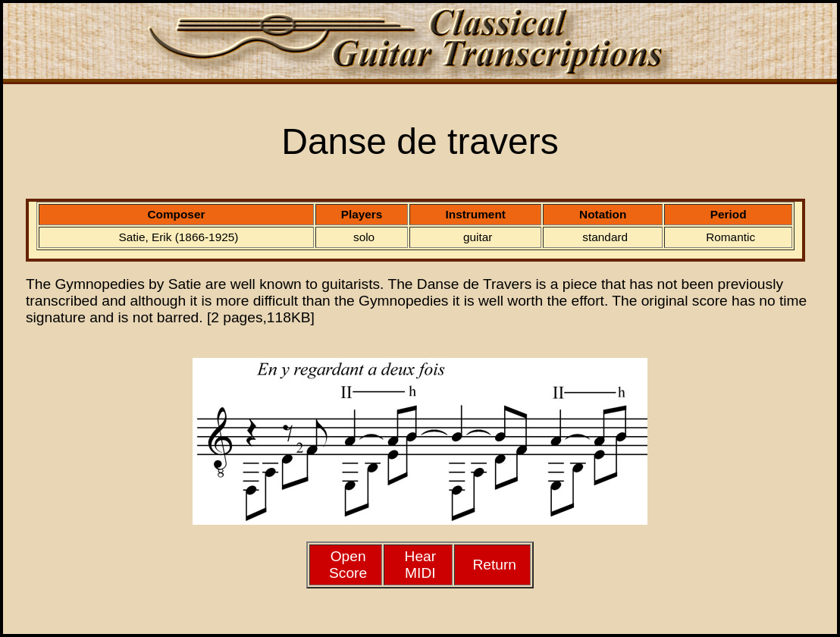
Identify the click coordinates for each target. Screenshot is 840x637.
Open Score (348, 565)
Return (494, 565)
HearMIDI (421, 565)
